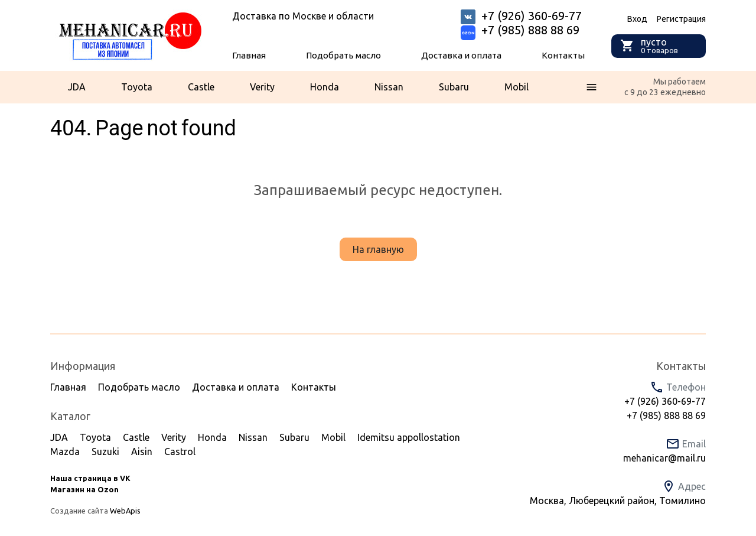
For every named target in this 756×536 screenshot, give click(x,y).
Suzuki (105, 451)
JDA (77, 87)
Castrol (180, 451)
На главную (378, 249)
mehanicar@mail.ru (664, 458)
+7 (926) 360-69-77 (665, 401)
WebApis (125, 511)
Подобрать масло (343, 55)
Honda (325, 87)
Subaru (454, 87)
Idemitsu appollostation (409, 437)
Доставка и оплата (461, 55)
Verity (262, 87)
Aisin (142, 451)
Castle (201, 87)
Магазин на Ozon (84, 489)
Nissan (389, 87)
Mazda (65, 451)
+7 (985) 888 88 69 (530, 30)
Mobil (517, 87)
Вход (637, 19)
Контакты (563, 55)
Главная (249, 55)
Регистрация (681, 19)
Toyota (137, 87)
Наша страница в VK (90, 478)
